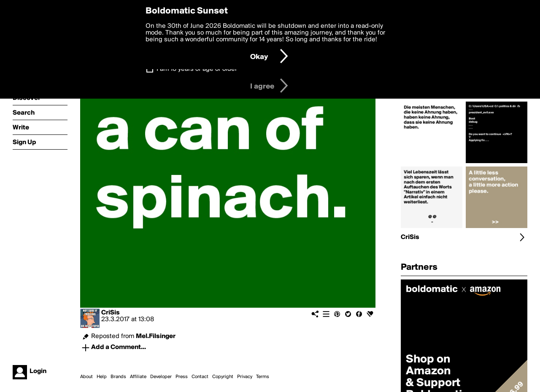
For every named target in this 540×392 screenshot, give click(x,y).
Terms (263, 377)
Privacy (245, 377)
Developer (161, 377)
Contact (200, 377)
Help (102, 377)
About (86, 377)
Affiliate (138, 377)
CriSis (111, 313)
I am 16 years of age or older (197, 69)
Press (182, 377)
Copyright (223, 377)
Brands (118, 377)
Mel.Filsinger (156, 336)
